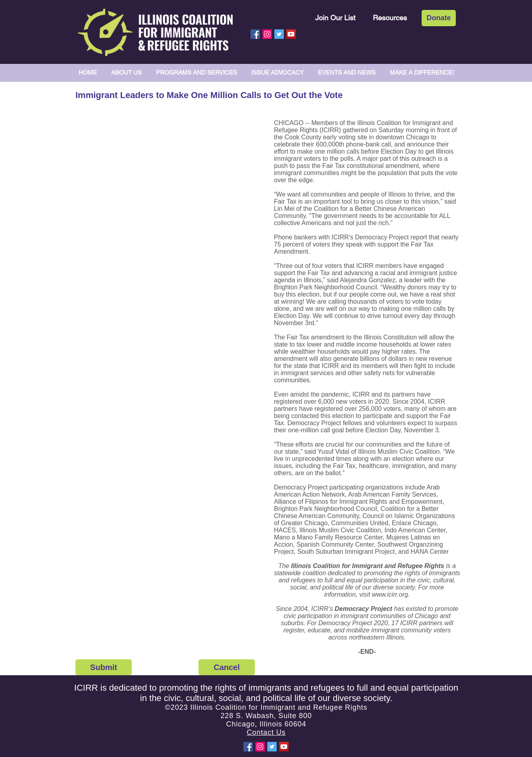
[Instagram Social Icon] (267, 34)
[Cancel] (227, 667)
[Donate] (439, 18)
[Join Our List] (335, 18)
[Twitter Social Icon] (279, 34)
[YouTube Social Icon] (291, 34)
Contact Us (266, 732)
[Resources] (390, 18)
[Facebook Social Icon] (255, 34)
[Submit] (104, 667)
